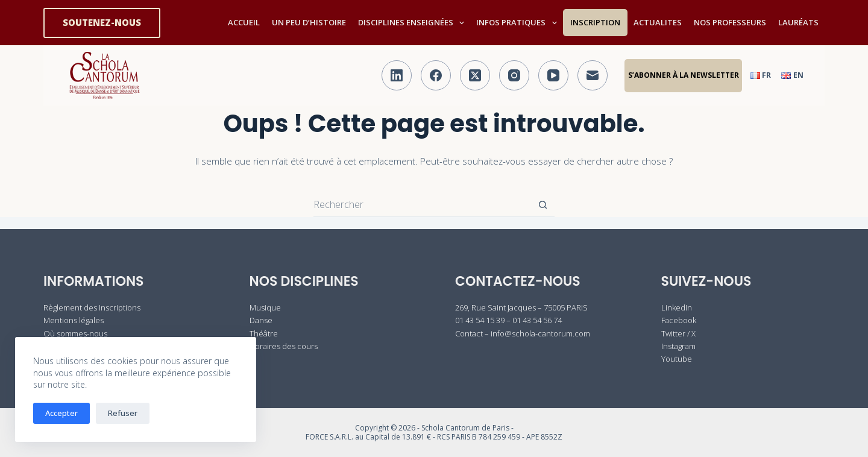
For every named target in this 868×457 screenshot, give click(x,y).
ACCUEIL (244, 22)
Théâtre (264, 333)
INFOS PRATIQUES (519, 23)
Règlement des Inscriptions (92, 307)
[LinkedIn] (397, 75)
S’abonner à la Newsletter (684, 75)
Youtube (677, 359)
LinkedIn (677, 307)
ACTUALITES (658, 22)
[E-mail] (593, 75)
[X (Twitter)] (475, 75)
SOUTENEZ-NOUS (102, 22)
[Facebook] (436, 75)
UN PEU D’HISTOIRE (309, 22)
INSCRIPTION (595, 22)
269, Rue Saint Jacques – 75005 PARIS (521, 307)
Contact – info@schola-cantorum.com (523, 333)
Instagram (678, 346)
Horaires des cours (284, 346)
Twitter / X (678, 333)
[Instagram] (514, 75)
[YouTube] (553, 75)
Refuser (123, 413)
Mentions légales (74, 320)
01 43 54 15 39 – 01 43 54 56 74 (508, 320)
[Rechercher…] (422, 204)
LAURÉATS (798, 22)
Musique (265, 307)
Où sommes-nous (75, 333)
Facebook (679, 320)
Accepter (61, 413)
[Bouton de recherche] (542, 204)
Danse (261, 320)
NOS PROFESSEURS (730, 22)
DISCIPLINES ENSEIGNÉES (414, 23)
